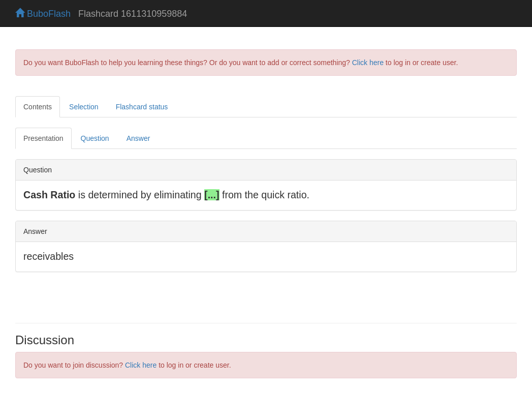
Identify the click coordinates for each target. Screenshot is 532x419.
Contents (38, 107)
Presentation (43, 138)
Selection (84, 107)
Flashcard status (142, 107)
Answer (138, 138)
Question (95, 138)
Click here (368, 63)
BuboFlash (43, 14)
